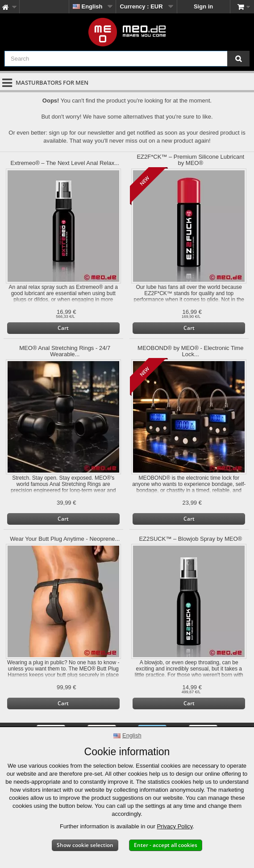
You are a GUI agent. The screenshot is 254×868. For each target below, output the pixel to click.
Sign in (203, 6)
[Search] (238, 59)
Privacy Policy (175, 826)
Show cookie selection (85, 845)
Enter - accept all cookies (166, 845)
